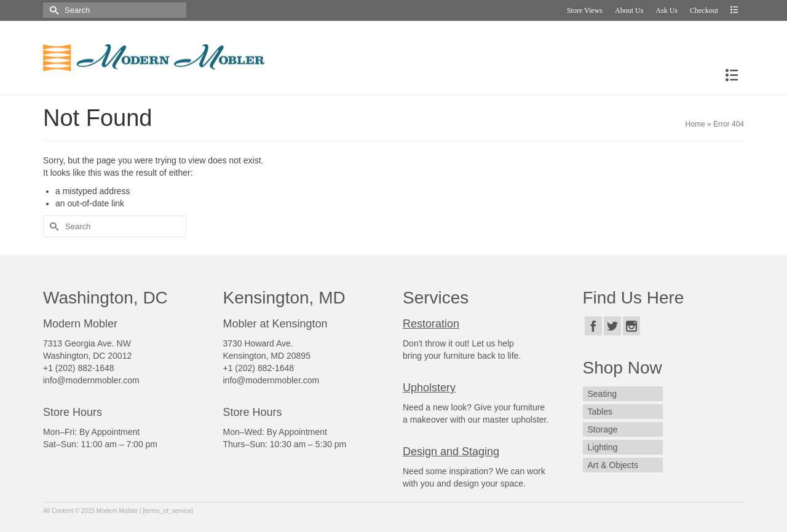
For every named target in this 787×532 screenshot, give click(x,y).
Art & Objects (613, 465)
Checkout (704, 10)
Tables (600, 412)
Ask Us (666, 10)
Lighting (603, 447)
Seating (602, 394)
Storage (603, 429)
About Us (629, 10)
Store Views (585, 10)
